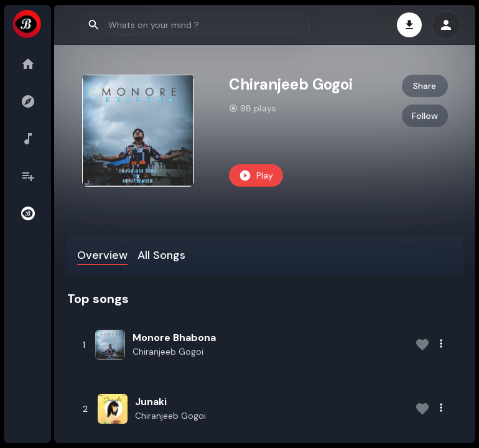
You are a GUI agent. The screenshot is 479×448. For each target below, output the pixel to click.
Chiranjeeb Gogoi (170, 352)
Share (425, 86)
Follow (425, 116)
